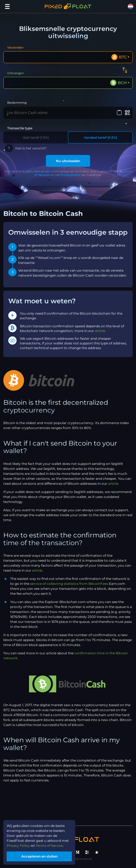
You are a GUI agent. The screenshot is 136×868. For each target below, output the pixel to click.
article (100, 331)
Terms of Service (49, 846)
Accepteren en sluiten (39, 856)
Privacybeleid (70, 175)
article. (114, 483)
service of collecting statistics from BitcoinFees (69, 584)
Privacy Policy (18, 846)
